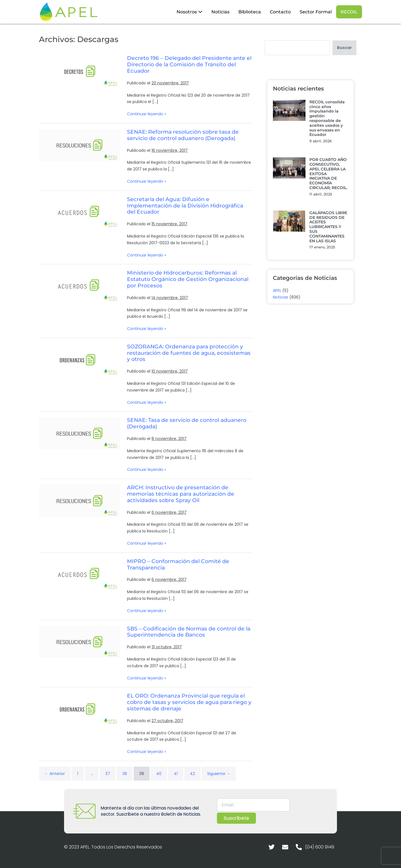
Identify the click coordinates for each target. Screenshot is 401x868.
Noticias (220, 12)
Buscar (344, 48)
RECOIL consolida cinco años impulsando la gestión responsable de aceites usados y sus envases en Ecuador (327, 118)
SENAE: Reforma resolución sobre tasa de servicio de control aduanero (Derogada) (183, 135)
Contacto (280, 12)
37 (108, 774)
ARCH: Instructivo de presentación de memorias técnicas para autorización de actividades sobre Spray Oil (181, 494)
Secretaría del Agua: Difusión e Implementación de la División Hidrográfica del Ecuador (185, 206)
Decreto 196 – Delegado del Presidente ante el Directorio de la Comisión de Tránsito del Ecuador (189, 64)
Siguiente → (219, 774)
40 (159, 774)
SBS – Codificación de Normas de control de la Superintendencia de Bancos (189, 632)
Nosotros (190, 12)
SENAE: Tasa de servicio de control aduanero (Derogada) (187, 423)
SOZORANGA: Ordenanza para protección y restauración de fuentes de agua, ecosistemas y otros (189, 353)
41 (176, 774)
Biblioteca (250, 12)
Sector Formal (316, 12)
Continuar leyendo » (146, 114)
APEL (277, 290)
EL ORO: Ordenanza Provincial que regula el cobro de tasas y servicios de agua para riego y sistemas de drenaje (189, 702)
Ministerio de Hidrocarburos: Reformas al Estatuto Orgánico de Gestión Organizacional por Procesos (188, 279)
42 (192, 774)
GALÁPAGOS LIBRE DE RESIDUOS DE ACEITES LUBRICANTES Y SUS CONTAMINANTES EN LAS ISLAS (328, 227)
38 (125, 774)
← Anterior (55, 774)
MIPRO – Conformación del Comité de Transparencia (178, 564)
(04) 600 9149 (320, 847)
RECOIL (349, 12)
